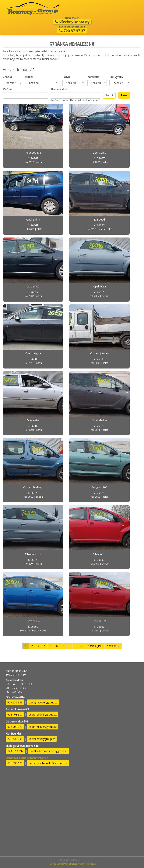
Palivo (66, 77)
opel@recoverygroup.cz (43, 702)
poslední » (113, 646)
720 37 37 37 (72, 31)
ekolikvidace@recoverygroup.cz (49, 751)
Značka (7, 77)
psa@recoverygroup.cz (43, 714)
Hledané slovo (60, 89)
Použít (109, 95)
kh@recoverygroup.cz (42, 739)
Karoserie (93, 77)
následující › (95, 646)
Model (29, 77)
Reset (124, 95)
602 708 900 (15, 714)
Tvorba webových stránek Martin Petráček (72, 864)
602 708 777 (15, 727)
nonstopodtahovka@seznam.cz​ (48, 763)
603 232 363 (15, 702)
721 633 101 (15, 739)
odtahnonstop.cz (27, 758)
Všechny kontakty (72, 22)
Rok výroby (116, 77)
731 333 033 (15, 763)
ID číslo (7, 89)
